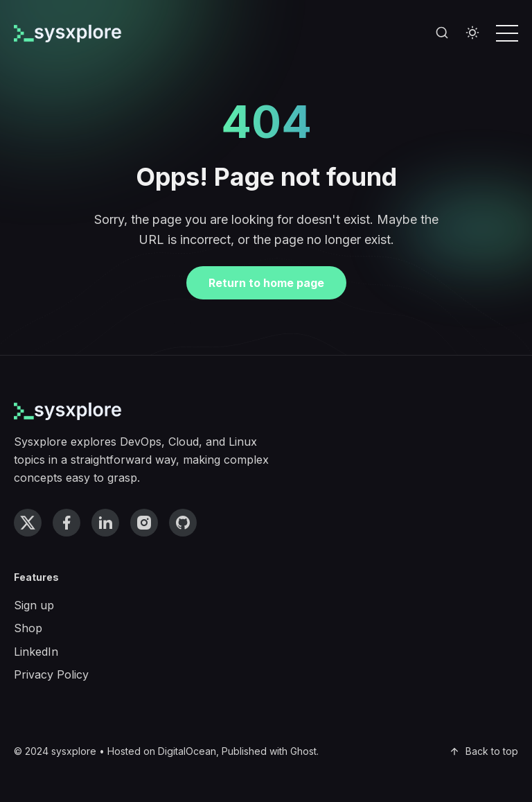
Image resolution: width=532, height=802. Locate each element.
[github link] (183, 523)
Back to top (484, 751)
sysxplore (74, 751)
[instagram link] (144, 523)
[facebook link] (66, 523)
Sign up (34, 605)
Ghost (303, 751)
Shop (28, 628)
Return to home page (266, 283)
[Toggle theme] (472, 33)
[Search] (442, 33)
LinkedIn (36, 652)
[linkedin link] (105, 523)
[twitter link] (28, 523)
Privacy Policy (51, 674)
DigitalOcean (187, 751)
